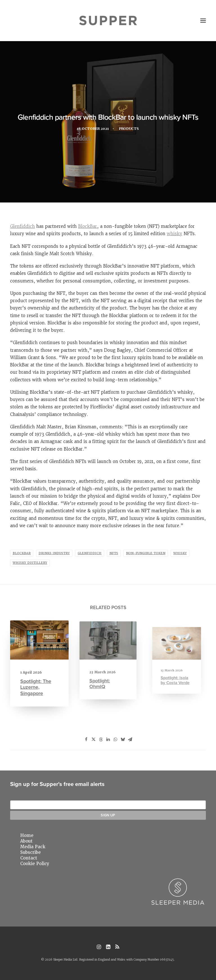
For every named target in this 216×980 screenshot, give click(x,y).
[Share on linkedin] (108, 740)
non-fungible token (146, 553)
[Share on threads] (101, 740)
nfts (114, 553)
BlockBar (88, 226)
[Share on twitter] (93, 740)
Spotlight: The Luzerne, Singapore (36, 683)
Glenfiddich (22, 226)
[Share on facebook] (86, 740)
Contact (29, 858)
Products (131, 130)
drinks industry (54, 553)
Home (27, 836)
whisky (175, 234)
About (26, 841)
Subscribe (31, 852)
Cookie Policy (35, 864)
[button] (203, 21)
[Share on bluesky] (123, 740)
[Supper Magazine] (108, 21)
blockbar (22, 553)
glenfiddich (90, 553)
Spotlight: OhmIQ (103, 674)
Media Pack (33, 847)
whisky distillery (30, 563)
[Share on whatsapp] (115, 740)
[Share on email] (130, 740)
